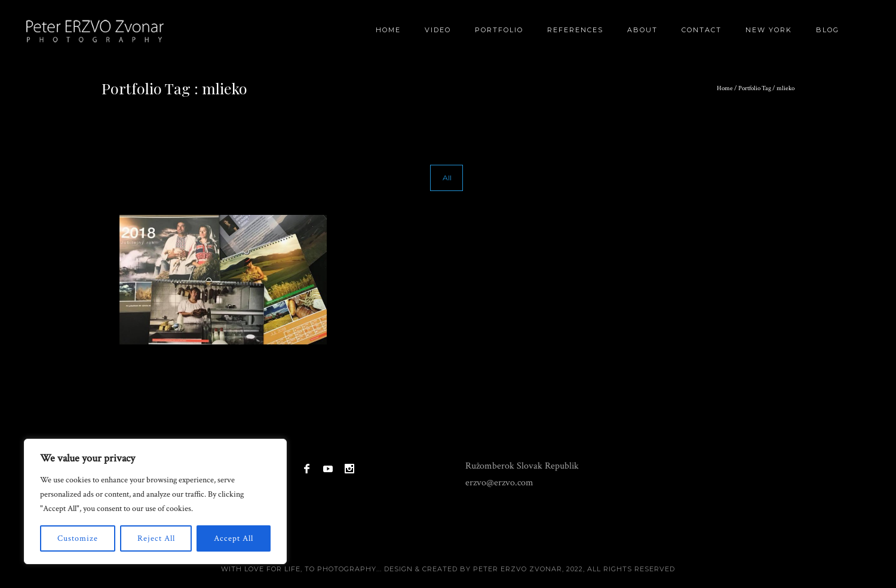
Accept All (234, 538)
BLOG (828, 30)
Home (388, 30)
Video (438, 30)
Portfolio (499, 30)
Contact (702, 30)
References (575, 30)
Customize (78, 538)
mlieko (785, 88)
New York (769, 30)
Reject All (156, 538)
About (642, 30)
